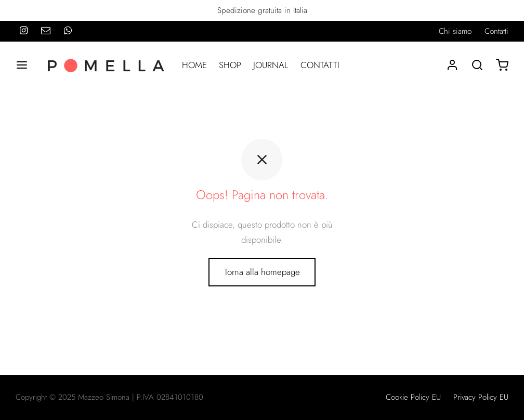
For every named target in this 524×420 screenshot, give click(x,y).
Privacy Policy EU (481, 397)
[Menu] (22, 65)
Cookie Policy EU (413, 397)
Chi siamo (455, 31)
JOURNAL (271, 65)
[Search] (477, 65)
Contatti (496, 31)
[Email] (46, 31)
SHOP (230, 65)
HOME (194, 65)
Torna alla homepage (262, 272)
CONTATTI (320, 65)
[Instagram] (24, 31)
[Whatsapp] (68, 31)
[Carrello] (502, 65)
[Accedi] (452, 65)
